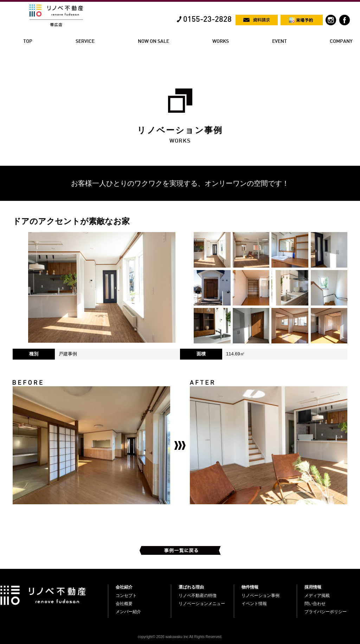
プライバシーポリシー (326, 612)
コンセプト (126, 596)
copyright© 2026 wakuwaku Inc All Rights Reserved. (180, 637)
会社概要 (124, 604)
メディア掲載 (317, 596)
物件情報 (250, 587)
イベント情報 (254, 604)
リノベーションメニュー (202, 604)
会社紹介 (124, 587)
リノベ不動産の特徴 (198, 596)
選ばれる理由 (191, 587)
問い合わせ (315, 604)
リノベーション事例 (261, 596)
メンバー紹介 (128, 612)
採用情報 (313, 587)
